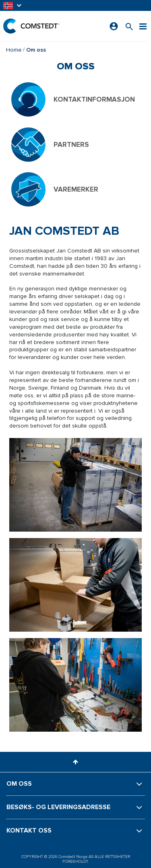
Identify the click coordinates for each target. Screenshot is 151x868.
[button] (13, 5)
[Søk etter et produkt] (129, 26)
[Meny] (143, 26)
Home (14, 50)
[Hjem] (31, 26)
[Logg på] (114, 26)
